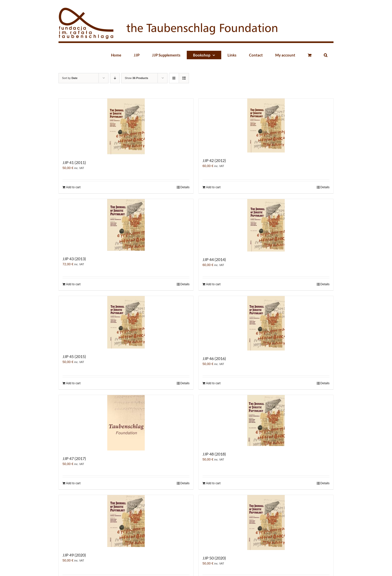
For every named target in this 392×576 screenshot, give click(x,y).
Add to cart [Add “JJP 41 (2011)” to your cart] (73, 187)
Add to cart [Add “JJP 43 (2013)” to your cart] (73, 284)
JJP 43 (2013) (74, 259)
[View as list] (184, 78)
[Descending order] (115, 78)
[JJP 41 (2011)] (126, 126)
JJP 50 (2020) (214, 558)
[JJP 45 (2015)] (126, 322)
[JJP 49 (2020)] (126, 521)
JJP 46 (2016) (214, 358)
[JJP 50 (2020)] (266, 522)
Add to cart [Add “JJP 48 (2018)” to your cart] (213, 483)
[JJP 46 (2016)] (266, 323)
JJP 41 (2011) (74, 162)
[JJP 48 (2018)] (266, 420)
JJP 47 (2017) (74, 458)
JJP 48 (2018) (214, 454)
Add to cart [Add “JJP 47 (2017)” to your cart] (73, 483)
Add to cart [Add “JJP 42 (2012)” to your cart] (213, 187)
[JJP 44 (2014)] (266, 225)
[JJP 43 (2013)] (126, 225)
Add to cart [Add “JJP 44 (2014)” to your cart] (213, 284)
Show (136, 78)
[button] (325, 55)
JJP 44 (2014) (214, 259)
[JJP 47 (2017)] (126, 423)
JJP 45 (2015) (74, 356)
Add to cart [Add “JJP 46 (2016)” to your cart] (213, 383)
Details (185, 187)
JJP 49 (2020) (74, 555)
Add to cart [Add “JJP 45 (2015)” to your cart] (73, 383)
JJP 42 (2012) (214, 160)
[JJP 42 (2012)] (266, 125)
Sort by (70, 78)
